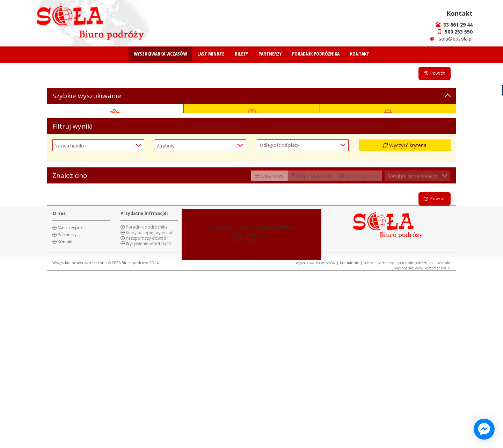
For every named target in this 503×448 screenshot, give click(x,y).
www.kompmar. (433, 442)
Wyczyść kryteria (405, 319)
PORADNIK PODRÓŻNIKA (316, 54)
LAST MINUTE (211, 54)
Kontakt (65, 415)
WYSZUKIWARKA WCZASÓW (160, 54)
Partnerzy (67, 408)
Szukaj (251, 275)
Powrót (435, 73)
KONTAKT (360, 54)
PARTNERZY (270, 54)
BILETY (241, 54)
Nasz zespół (69, 401)
